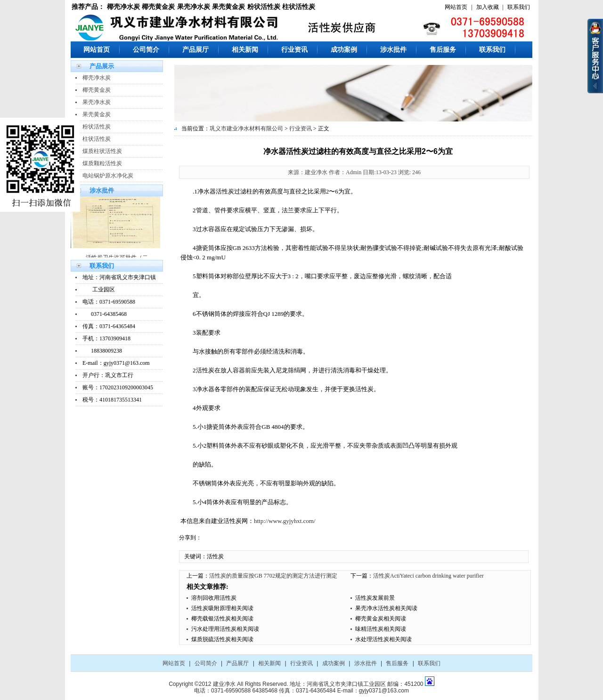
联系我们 (519, 7)
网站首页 (456, 7)
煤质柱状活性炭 (102, 151)
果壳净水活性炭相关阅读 (386, 608)
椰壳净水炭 (123, 7)
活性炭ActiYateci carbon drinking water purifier (428, 576)
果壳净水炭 (194, 7)
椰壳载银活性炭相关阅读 (222, 619)
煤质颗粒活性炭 (102, 163)
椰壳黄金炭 (158, 7)
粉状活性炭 (264, 7)
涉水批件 (393, 49)
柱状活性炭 (299, 7)
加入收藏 (488, 7)
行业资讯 (294, 49)
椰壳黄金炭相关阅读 (381, 619)
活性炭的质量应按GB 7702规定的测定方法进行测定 (273, 576)
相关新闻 (245, 49)
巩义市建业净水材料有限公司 (246, 129)
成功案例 (344, 49)
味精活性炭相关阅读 (381, 629)
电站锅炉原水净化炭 (108, 176)
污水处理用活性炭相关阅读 (225, 629)
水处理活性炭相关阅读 (383, 639)
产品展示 (102, 66)
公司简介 (146, 49)
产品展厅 (196, 49)
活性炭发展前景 (375, 598)
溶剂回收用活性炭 (214, 598)
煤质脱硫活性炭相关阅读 (222, 639)
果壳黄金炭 (228, 7)
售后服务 (443, 49)
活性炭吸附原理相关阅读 (222, 608)
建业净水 (224, 684)
